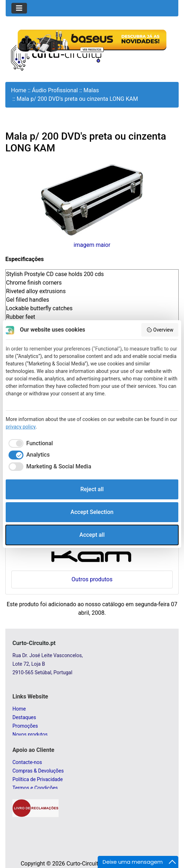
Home (19, 90)
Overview (160, 330)
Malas (91, 90)
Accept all (92, 535)
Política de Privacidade (38, 779)
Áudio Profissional (55, 90)
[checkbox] (29, 443)
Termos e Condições (35, 788)
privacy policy (21, 427)
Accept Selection (92, 512)
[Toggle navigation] (19, 8)
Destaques (24, 717)
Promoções (25, 726)
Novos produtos (30, 734)
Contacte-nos (27, 762)
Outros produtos (92, 579)
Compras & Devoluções (38, 771)
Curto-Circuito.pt (87, 864)
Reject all (92, 489)
